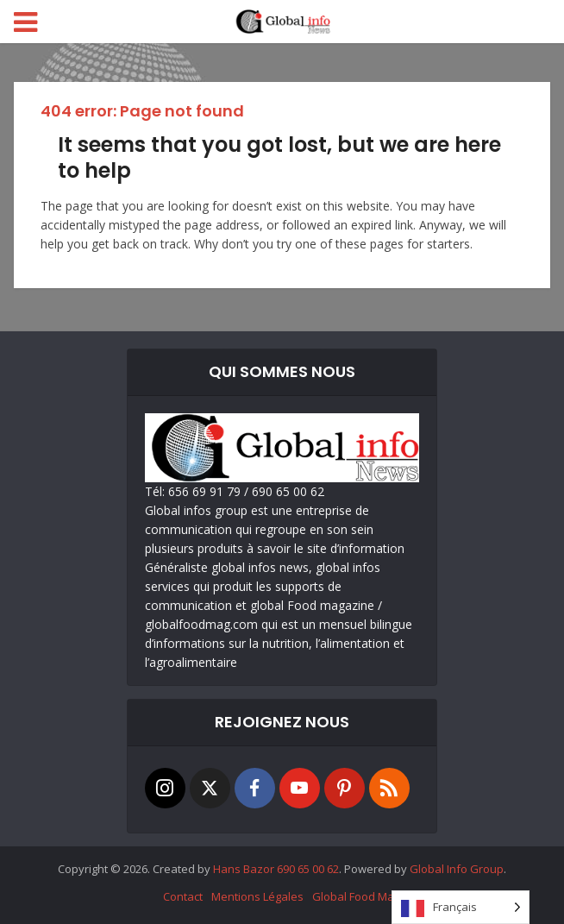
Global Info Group (457, 869)
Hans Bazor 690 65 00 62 (276, 869)
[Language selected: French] (461, 907)
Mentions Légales (257, 896)
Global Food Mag (356, 896)
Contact (183, 896)
